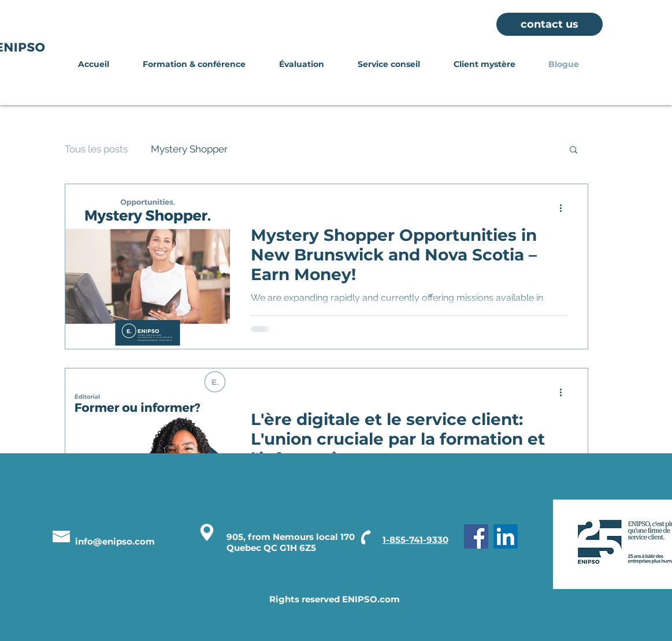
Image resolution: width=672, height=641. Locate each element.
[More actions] (565, 208)
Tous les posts (96, 149)
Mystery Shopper (189, 149)
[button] (573, 150)
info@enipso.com (115, 541)
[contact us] (550, 24)
